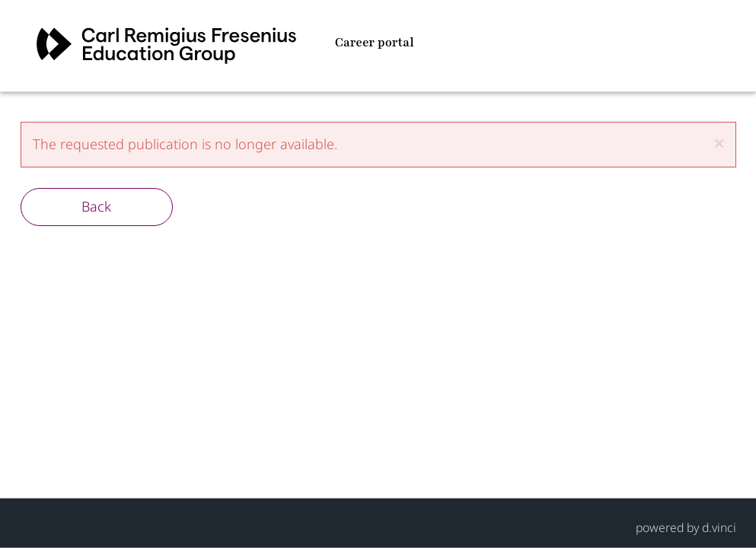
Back (96, 206)
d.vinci (719, 527)
